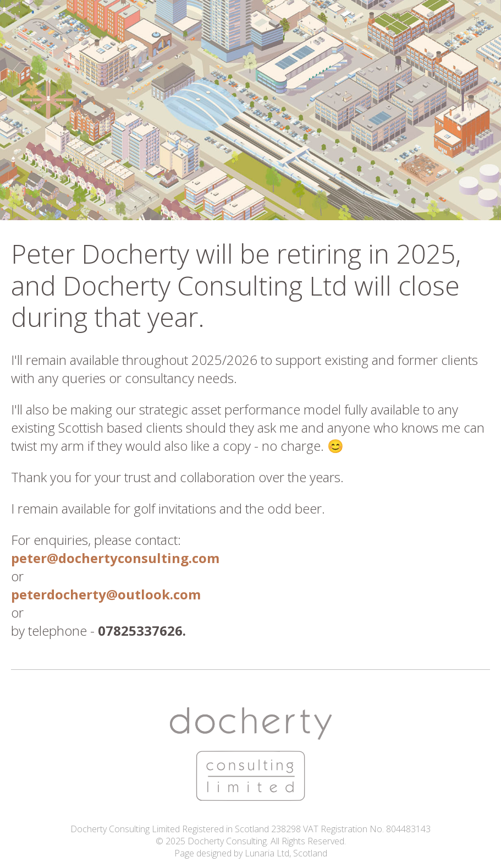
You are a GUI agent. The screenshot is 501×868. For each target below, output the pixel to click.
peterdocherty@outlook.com (106, 594)
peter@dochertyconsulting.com (115, 558)
